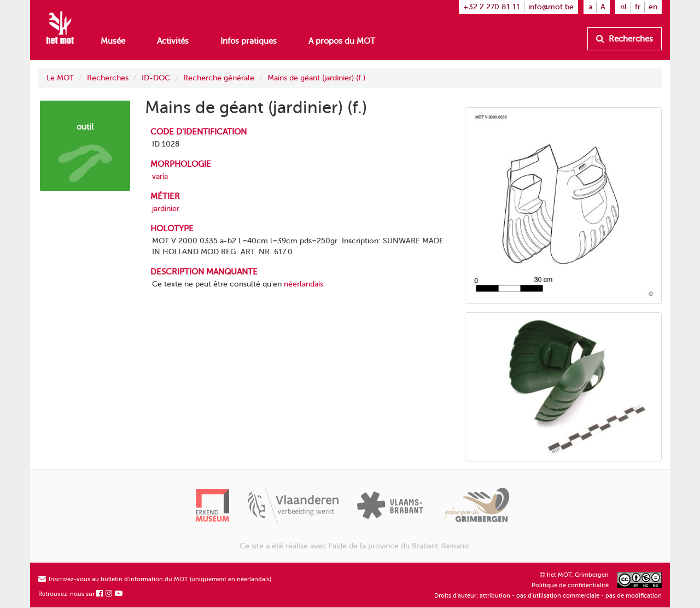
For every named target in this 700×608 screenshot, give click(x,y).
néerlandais (304, 284)
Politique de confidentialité (570, 585)
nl (623, 7)
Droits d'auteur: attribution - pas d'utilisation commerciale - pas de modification (548, 596)
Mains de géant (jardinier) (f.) (316, 78)
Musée (113, 41)
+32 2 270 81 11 (492, 7)
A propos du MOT (342, 41)
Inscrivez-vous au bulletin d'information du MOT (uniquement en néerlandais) (155, 579)
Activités (173, 41)
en (653, 7)
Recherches (625, 39)
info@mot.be (551, 7)
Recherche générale (219, 78)
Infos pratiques (249, 41)
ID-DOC (156, 78)
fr (638, 7)
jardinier (166, 209)
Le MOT (60, 78)
